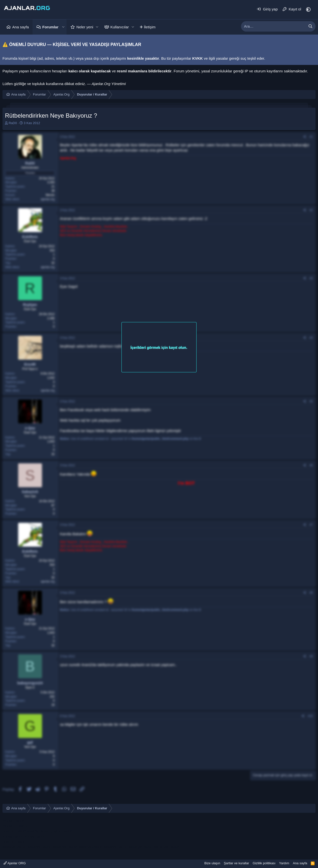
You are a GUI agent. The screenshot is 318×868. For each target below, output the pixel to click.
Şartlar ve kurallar (237, 863)
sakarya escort (15, 847)
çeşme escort (61, 831)
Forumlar (50, 27)
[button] (63, 27)
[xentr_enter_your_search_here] (273, 26)
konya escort (13, 836)
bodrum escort (14, 831)
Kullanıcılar (119, 27)
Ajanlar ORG (15, 863)
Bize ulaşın (212, 863)
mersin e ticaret (15, 826)
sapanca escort (167, 847)
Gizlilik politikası (264, 863)
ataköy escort (38, 831)
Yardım (284, 863)
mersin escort (14, 821)
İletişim (150, 27)
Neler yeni (85, 27)
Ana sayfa (20, 27)
